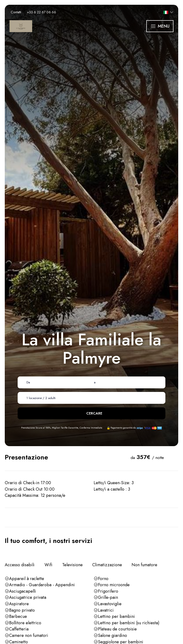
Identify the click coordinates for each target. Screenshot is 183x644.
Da (28, 382)
